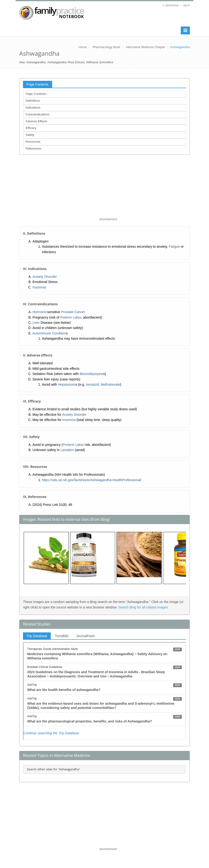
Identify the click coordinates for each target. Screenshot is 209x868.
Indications (33, 107)
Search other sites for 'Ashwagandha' (53, 769)
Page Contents (38, 84)
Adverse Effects (36, 121)
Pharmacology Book (106, 47)
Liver (36, 323)
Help (186, 5)
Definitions (33, 101)
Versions (172, 5)
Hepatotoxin (67, 384)
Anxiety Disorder (45, 277)
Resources (33, 142)
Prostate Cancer (73, 312)
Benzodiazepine (91, 374)
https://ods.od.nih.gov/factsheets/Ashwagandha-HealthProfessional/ (92, 480)
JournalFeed (85, 636)
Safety (30, 135)
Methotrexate (110, 384)
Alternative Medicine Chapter (146, 47)
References (33, 148)
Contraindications (37, 114)
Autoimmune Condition (49, 333)
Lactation (67, 450)
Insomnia (39, 287)
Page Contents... (37, 94)
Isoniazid (92, 384)
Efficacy (31, 128)
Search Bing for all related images (143, 607)
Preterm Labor (71, 317)
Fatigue (174, 247)
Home (83, 47)
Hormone (39, 312)
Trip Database (37, 636)
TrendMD (62, 636)
